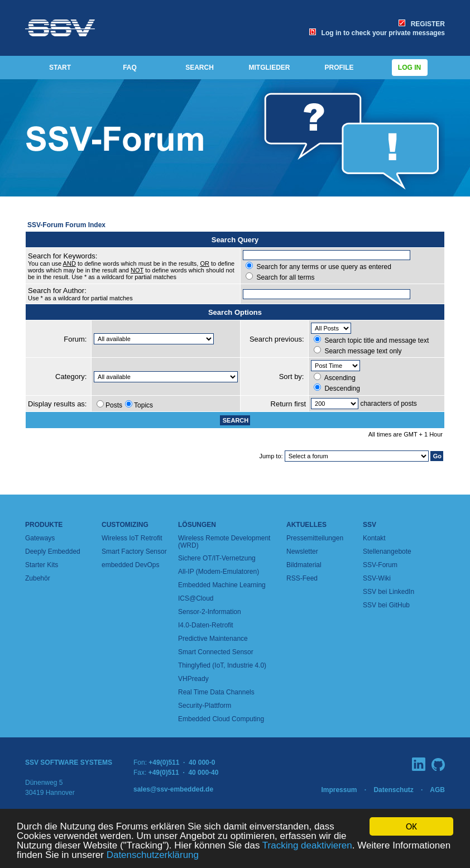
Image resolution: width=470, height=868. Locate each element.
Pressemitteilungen (315, 538)
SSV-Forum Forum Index (66, 225)
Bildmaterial (304, 565)
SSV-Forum (380, 565)
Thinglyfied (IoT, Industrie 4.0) (222, 665)
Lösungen (197, 525)
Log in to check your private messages (377, 33)
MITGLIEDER (270, 68)
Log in (410, 68)
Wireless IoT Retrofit (132, 538)
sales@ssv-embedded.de (173, 789)
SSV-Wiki (377, 578)
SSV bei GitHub (386, 605)
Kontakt (374, 538)
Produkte (44, 525)
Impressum (339, 790)
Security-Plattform (205, 706)
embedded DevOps (130, 565)
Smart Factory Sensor (134, 552)
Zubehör (38, 578)
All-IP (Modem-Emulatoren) (219, 572)
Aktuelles (306, 525)
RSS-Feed (302, 578)
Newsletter (302, 552)
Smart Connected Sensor (216, 652)
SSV (370, 525)
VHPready (193, 679)
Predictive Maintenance (213, 639)
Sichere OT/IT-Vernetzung (217, 558)
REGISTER (422, 24)
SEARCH (200, 68)
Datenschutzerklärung (153, 859)
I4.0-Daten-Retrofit (206, 625)
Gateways (40, 538)
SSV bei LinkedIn (389, 592)
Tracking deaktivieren (307, 849)
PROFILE (339, 68)
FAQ (130, 68)
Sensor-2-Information (210, 612)
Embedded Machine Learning (222, 585)
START (60, 68)
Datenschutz (393, 790)
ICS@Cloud (196, 598)
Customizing (125, 525)
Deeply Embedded (53, 552)
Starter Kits (42, 565)
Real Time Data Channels (216, 692)
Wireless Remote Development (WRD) (224, 542)
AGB (437, 790)
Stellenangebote (387, 552)
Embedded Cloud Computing (221, 719)
